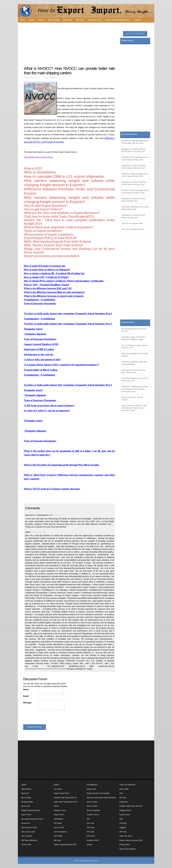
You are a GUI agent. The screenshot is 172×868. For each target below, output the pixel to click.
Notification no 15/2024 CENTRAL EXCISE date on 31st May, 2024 (134, 150)
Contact (137, 20)
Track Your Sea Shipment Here (133, 229)
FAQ (121, 793)
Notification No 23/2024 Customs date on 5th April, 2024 (133, 216)
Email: (26, 696)
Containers (124, 802)
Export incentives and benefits (98, 793)
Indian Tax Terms (126, 836)
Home (22, 20)
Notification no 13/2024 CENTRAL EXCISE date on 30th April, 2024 (134, 167)
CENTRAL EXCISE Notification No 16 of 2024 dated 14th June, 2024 (135, 142)
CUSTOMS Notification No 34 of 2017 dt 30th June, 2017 (135, 380)
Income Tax (26, 806)
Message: (28, 703)
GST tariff (90, 832)
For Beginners (92, 785)
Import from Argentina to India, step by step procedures (134, 363)
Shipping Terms (125, 810)
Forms (56, 806)
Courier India (26, 845)
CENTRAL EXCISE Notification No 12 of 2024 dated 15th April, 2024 (135, 175)
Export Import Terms (62, 793)
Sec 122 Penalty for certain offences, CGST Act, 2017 (135, 347)
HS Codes (58, 823)
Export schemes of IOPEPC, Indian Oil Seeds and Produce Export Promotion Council (134, 408)
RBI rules (80, 20)
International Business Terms (32, 819)
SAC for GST (59, 828)
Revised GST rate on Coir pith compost (132, 399)
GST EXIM (58, 836)
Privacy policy (125, 845)
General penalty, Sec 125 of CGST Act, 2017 (134, 330)
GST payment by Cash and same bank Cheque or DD (134, 371)
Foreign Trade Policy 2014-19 (131, 806)
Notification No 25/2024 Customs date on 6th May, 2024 (133, 200)
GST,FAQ (123, 823)
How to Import (92, 802)
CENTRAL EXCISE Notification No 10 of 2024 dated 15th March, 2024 (135, 192)
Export (41, 20)
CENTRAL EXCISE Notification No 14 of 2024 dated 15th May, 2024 (135, 159)
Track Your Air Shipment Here (132, 223)
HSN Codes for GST (29, 828)
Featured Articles (128, 322)
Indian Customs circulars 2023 (131, 840)
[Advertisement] (70, 44)
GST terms (91, 836)
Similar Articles (127, 41)
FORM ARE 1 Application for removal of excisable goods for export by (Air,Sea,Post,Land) (135, 389)
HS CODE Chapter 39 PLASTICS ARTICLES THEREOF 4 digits (134, 338)
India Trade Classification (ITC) (66, 802)
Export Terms (59, 815)
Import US (25, 793)
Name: (26, 689)
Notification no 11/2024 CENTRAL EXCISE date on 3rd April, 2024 (134, 183)
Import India (124, 789)
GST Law (90, 823)
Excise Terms (125, 815)
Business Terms (60, 810)
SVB (121, 819)
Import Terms (26, 815)
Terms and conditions (128, 849)
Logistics (123, 828)
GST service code (28, 832)
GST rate (123, 832)
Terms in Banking (93, 810)
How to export (92, 806)
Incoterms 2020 (94, 20)
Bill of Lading (54, 20)
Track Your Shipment (127, 785)
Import (32, 20)
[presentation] (44, 718)
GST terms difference (29, 840)
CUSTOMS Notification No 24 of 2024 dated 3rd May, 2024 (135, 208)
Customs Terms (93, 815)
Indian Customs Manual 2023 (118, 20)
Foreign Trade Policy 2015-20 (65, 798)
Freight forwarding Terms (31, 810)
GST (89, 819)
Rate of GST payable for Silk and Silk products (135, 355)
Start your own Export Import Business (101, 798)
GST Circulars (27, 836)
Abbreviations (26, 789)
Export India (91, 789)
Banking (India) (27, 802)
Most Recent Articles (130, 134)
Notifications (59, 819)
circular (90, 845)
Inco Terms (58, 789)
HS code (123, 798)
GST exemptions (60, 832)
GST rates (68, 20)
